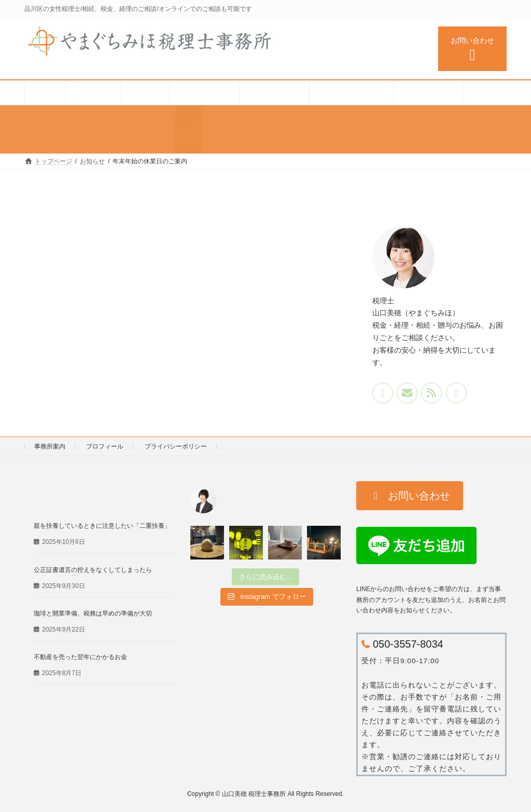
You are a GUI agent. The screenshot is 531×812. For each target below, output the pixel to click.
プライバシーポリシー (176, 446)
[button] (410, 496)
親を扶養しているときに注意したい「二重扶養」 (102, 526)
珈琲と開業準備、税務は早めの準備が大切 (93, 613)
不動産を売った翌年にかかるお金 (80, 657)
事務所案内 (50, 446)
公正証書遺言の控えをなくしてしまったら (93, 569)
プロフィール (105, 446)
